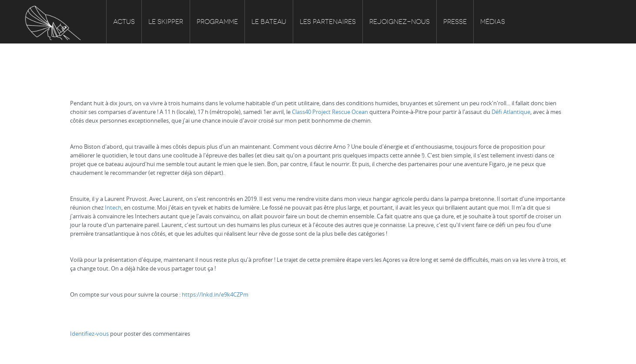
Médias (493, 22)
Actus (124, 22)
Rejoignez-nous (400, 22)
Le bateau (269, 22)
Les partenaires (328, 22)
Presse (455, 22)
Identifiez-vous (89, 334)
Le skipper (166, 22)
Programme (217, 22)
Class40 (301, 112)
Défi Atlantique (511, 112)
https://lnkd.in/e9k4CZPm (215, 294)
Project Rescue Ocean (340, 112)
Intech (113, 207)
